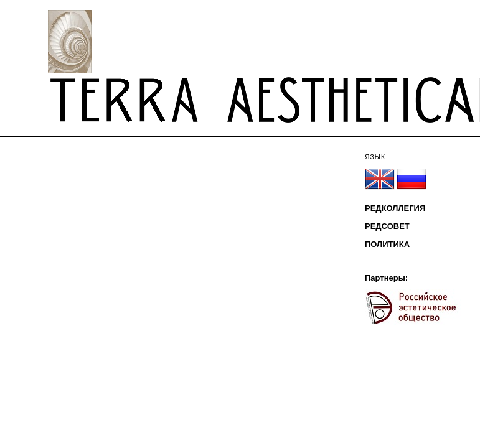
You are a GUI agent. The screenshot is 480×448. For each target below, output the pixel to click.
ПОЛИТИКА (387, 244)
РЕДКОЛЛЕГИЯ (395, 208)
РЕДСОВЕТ (387, 226)
